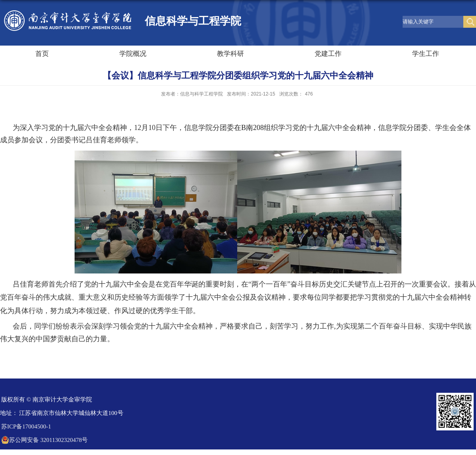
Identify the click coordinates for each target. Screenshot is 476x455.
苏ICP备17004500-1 (26, 426)
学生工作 (426, 54)
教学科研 (230, 54)
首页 (42, 54)
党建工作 (328, 54)
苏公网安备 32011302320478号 (44, 440)
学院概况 (133, 54)
